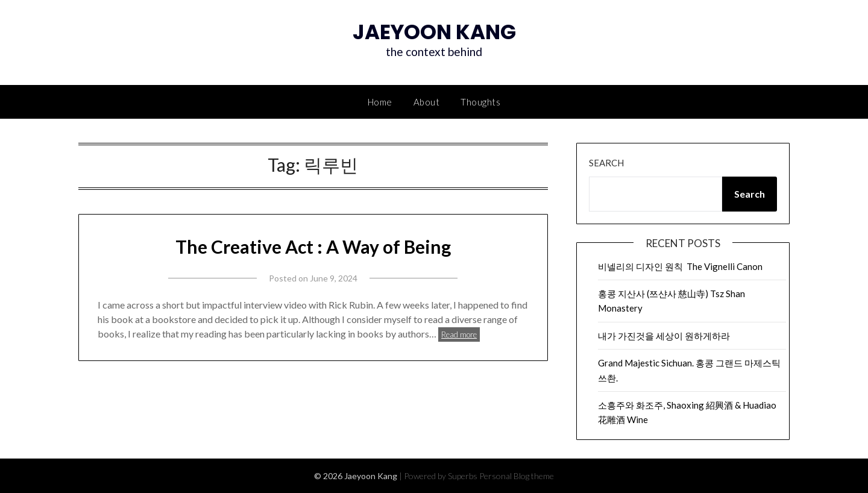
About (427, 102)
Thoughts (480, 102)
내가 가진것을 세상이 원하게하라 (664, 336)
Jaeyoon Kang (434, 32)
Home (380, 102)
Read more (459, 334)
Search (606, 163)
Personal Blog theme (517, 476)
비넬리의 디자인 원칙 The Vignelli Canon (680, 266)
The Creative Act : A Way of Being (313, 246)
